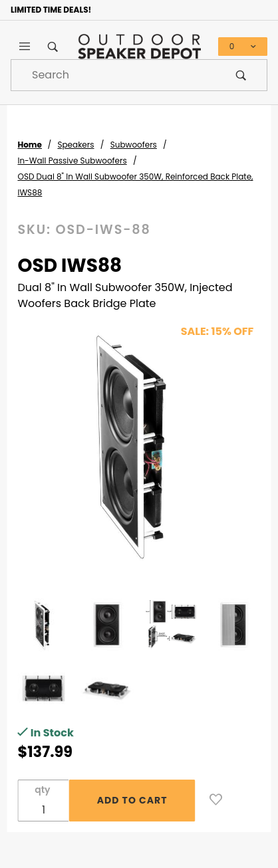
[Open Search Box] (53, 47)
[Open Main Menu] (25, 47)
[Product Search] (113, 75)
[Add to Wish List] (216, 800)
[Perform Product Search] (241, 75)
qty (42, 790)
